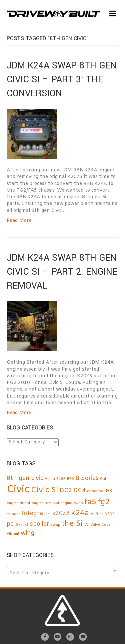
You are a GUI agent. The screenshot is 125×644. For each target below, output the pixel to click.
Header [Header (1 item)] (13, 514)
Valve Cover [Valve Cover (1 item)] (101, 525)
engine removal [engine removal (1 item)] (45, 503)
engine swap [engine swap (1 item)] (72, 503)
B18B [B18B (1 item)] (61, 479)
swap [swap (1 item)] (55, 525)
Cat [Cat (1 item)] (103, 479)
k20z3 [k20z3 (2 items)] (61, 514)
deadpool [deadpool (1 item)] (96, 491)
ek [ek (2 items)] (109, 491)
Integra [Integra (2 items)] (32, 514)
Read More (19, 221)
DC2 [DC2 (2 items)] (66, 491)
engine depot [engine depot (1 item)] (18, 503)
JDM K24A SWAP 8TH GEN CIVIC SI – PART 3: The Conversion (62, 80)
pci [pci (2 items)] (11, 524)
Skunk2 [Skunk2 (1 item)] (22, 525)
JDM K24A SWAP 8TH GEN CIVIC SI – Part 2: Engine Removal (62, 272)
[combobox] (62, 571)
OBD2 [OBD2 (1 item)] (109, 514)
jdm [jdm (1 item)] (47, 514)
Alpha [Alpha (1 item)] (50, 479)
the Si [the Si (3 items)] (72, 524)
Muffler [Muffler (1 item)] (97, 514)
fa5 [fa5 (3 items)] (90, 502)
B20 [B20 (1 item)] (70, 479)
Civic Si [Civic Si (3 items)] (45, 490)
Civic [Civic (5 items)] (18, 490)
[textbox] (62, 573)
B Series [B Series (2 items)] (87, 478)
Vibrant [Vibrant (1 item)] (13, 534)
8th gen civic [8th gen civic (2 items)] (25, 478)
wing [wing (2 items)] (28, 533)
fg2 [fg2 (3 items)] (104, 502)
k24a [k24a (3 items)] (80, 513)
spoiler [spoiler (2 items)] (40, 524)
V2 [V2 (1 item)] (87, 525)
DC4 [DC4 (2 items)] (79, 491)
